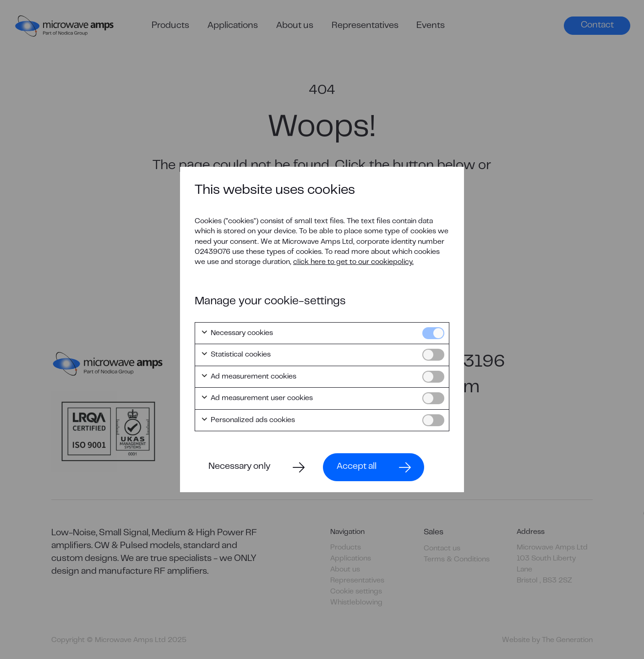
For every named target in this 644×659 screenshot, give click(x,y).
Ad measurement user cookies (257, 398)
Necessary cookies (237, 333)
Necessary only (239, 467)
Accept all (357, 467)
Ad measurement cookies (248, 377)
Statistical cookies (236, 355)
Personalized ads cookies (248, 420)
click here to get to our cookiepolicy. (353, 262)
